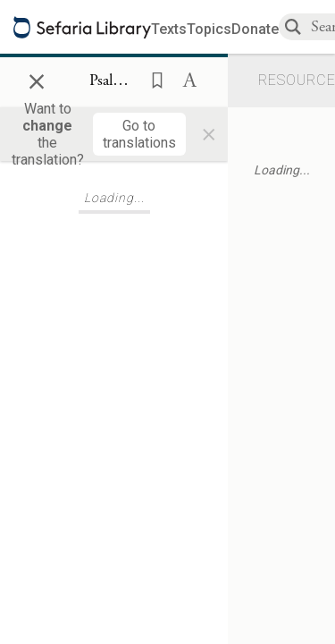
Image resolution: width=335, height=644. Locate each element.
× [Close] (37, 79)
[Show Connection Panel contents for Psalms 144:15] (114, 81)
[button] (152, 79)
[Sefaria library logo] (82, 27)
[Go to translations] (139, 134)
